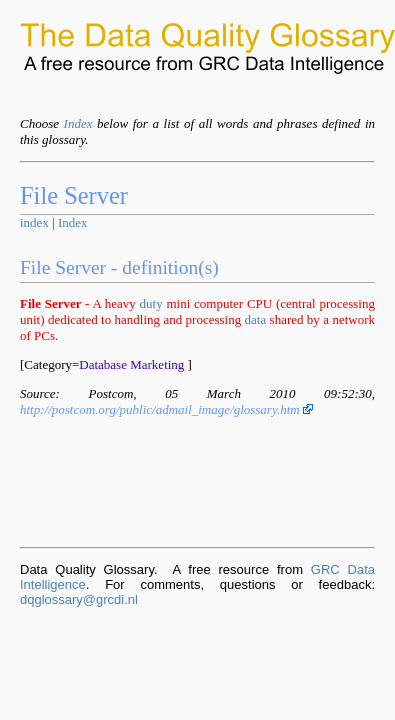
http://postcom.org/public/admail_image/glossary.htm (166, 409)
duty (151, 303)
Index (78, 123)
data (256, 319)
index (34, 222)
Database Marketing (131, 364)
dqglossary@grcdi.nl (79, 599)
